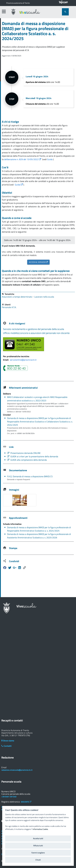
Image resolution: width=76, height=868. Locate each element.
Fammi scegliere (38, 853)
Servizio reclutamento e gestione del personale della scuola (33, 329)
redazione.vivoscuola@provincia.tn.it (17, 770)
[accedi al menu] (4, 11)
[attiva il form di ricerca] (65, 12)
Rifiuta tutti (38, 846)
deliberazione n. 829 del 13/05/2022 (23, 159)
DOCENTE (26, 802)
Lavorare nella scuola (44, 297)
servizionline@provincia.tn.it (23, 360)
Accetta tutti (38, 838)
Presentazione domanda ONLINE (24, 453)
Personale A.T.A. (9, 307)
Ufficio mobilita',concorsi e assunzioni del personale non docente (36, 333)
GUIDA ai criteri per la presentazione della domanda (33, 456)
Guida (50, 159)
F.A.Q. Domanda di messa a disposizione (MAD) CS (30, 476)
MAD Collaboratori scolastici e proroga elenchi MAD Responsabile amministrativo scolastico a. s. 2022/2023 (37, 399)
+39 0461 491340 (9, 797)
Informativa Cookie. (40, 829)
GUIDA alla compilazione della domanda (27, 460)
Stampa (13, 548)
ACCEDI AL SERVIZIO (38, 262)
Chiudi (38, 860)
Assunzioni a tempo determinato (17, 297)
